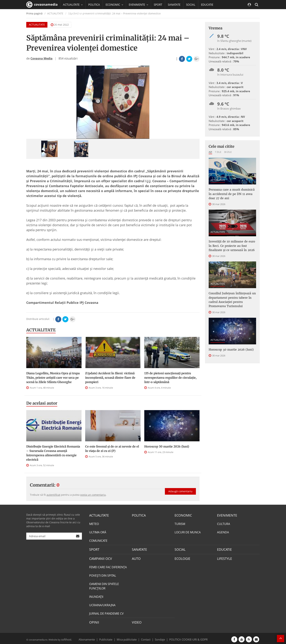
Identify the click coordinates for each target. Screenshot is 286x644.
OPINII (93, 621)
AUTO (136, 557)
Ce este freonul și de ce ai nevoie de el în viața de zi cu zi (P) (112, 449)
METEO (94, 523)
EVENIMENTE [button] (138, 5)
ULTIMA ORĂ (98, 532)
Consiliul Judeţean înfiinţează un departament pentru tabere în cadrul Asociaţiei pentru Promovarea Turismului (232, 295)
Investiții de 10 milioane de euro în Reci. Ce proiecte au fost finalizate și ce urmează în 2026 (232, 243)
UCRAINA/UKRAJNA (102, 604)
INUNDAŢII (96, 595)
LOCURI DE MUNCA (188, 532)
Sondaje (159, 637)
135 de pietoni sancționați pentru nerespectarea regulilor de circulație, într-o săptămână (170, 378)
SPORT (158, 5)
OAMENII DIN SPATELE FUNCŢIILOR (104, 585)
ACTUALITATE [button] (73, 5)
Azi (210, 152)
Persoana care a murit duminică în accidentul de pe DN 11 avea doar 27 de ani (231, 193)
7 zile (218, 152)
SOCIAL (191, 5)
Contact (146, 637)
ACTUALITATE (41, 330)
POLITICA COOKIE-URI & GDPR (184, 637)
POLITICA (94, 5)
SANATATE (174, 5)
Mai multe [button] (71, 23)
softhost (66, 637)
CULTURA (224, 523)
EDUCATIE (207, 5)
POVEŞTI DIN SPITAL (103, 574)
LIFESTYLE (224, 557)
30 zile (228, 152)
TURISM (180, 523)
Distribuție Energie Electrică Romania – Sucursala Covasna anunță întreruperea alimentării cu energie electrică (53, 453)
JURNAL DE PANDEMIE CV (106, 612)
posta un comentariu (93, 495)
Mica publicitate (129, 637)
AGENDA (223, 532)
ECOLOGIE (181, 557)
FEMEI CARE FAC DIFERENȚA (108, 566)
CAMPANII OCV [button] (74, 14)
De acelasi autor (42, 403)
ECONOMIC (182, 515)
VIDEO (136, 621)
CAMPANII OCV (99, 557)
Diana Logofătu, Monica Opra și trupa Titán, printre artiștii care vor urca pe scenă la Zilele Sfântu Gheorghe (53, 378)
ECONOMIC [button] (114, 5)
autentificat (53, 495)
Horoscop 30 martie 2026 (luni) (167, 446)
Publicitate (110, 637)
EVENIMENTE (226, 515)
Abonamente (93, 637)
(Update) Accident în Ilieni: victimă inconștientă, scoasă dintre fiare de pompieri (110, 378)
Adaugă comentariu (180, 488)
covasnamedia (42, 5)
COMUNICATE (98, 540)
